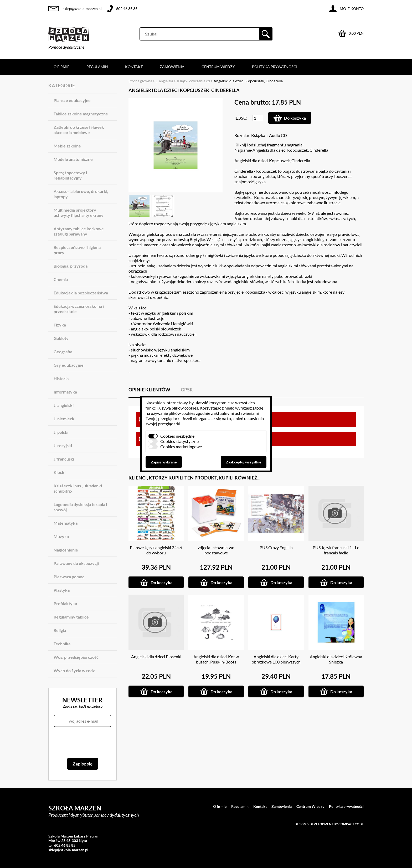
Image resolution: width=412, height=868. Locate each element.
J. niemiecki (65, 419)
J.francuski (64, 459)
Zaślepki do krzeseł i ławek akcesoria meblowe (79, 130)
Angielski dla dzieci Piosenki (156, 657)
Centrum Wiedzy (218, 67)
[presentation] (82, 742)
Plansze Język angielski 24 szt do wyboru (156, 550)
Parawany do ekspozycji (76, 563)
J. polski (61, 432)
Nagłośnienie (66, 550)
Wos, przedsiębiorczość (76, 657)
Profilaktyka (65, 603)
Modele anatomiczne (73, 159)
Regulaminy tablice (71, 617)
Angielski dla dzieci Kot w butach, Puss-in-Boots (216, 659)
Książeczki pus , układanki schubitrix (78, 488)
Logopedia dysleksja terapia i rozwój (80, 507)
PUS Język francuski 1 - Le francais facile (336, 550)
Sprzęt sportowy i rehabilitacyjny (70, 175)
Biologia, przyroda (71, 266)
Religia (60, 630)
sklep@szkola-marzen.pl (82, 9)
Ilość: (241, 118)
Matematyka (66, 523)
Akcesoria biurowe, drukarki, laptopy (81, 194)
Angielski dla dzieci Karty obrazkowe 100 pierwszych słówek (276, 662)
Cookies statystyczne (179, 441)
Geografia (63, 352)
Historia (61, 378)
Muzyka (61, 536)
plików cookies (185, 408)
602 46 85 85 (127, 9)
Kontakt (134, 67)
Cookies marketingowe (181, 446)
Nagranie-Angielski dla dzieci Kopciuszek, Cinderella (281, 150)
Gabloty (61, 338)
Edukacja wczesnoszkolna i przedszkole (79, 309)
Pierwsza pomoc (69, 577)
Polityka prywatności (275, 67)
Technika (62, 644)
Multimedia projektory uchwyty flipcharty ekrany (79, 213)
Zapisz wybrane (164, 462)
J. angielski (64, 405)
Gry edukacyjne (69, 365)
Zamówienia (172, 67)
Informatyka (65, 392)
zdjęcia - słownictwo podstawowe (216, 550)
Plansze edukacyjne (72, 100)
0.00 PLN (356, 33)
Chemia (61, 279)
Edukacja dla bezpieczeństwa (81, 293)
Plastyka (62, 590)
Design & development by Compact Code (329, 824)
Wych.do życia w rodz (74, 670)
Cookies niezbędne (177, 436)
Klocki (60, 472)
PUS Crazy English (276, 547)
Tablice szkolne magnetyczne (81, 114)
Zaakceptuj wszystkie (244, 462)
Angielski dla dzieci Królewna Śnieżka (336, 659)
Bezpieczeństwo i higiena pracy (77, 250)
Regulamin (97, 67)
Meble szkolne (67, 146)
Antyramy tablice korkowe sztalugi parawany (79, 231)
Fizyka (60, 325)
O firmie (61, 67)
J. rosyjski (63, 445)
